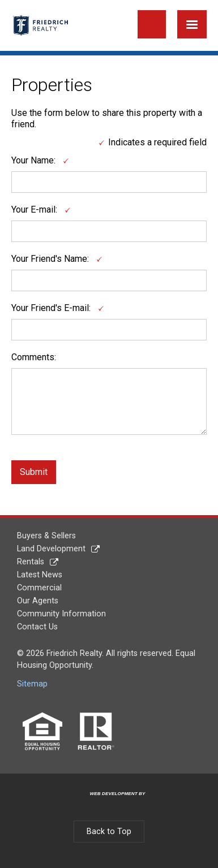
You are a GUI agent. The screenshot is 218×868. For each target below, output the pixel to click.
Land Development (51, 549)
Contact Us (37, 627)
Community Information (61, 614)
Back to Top (109, 832)
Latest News (40, 575)
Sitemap (32, 684)
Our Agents (38, 601)
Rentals (31, 562)
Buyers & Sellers (46, 536)
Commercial (39, 588)
